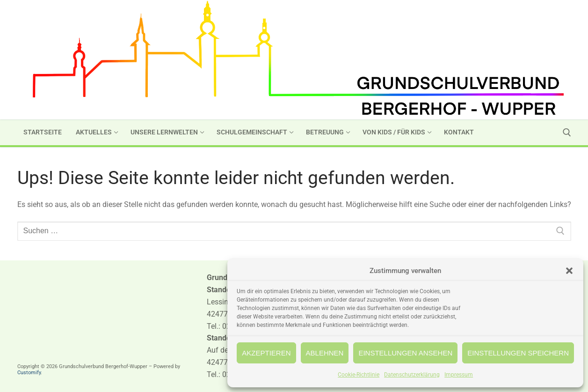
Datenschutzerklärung (412, 375)
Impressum (459, 375)
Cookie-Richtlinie (359, 375)
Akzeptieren (266, 353)
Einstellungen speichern (518, 353)
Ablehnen (325, 353)
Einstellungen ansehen (405, 353)
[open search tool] (567, 133)
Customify (29, 373)
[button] (569, 271)
